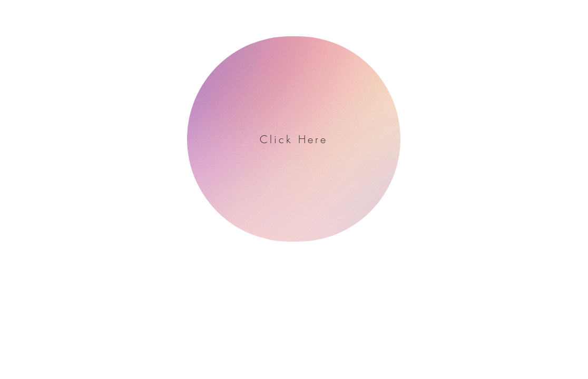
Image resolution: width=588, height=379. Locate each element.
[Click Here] (294, 139)
